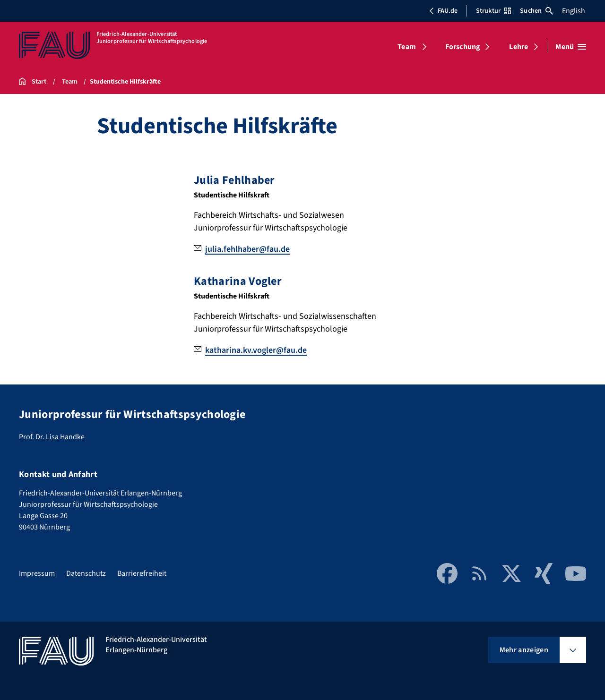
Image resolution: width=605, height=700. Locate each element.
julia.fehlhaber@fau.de (247, 249)
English (574, 11)
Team (407, 47)
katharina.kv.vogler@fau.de (256, 350)
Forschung (463, 47)
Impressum (37, 573)
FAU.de (443, 11)
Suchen (536, 11)
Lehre (519, 47)
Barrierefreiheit (142, 573)
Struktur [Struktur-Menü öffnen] (493, 11)
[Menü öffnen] (571, 47)
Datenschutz (86, 573)
